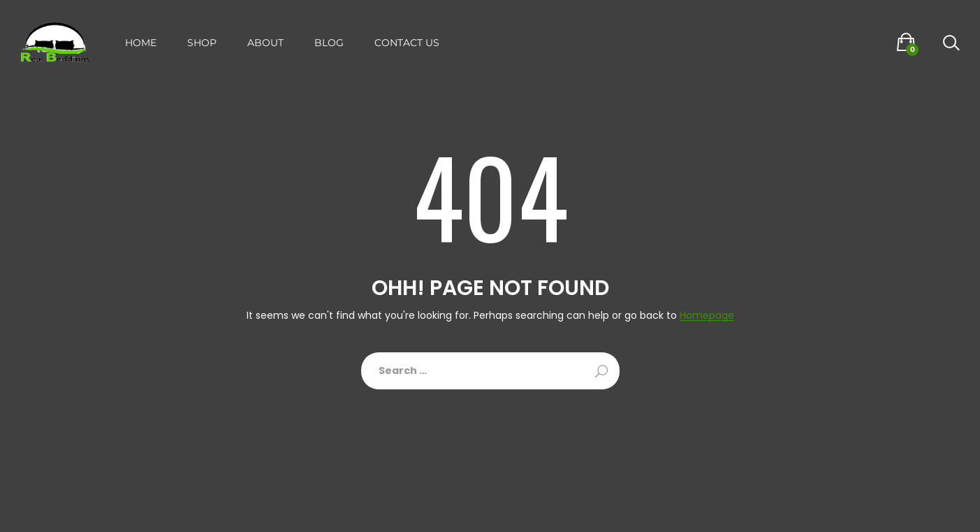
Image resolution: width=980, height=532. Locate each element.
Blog (329, 43)
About (265, 43)
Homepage (707, 316)
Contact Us (407, 43)
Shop (202, 43)
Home (141, 43)
